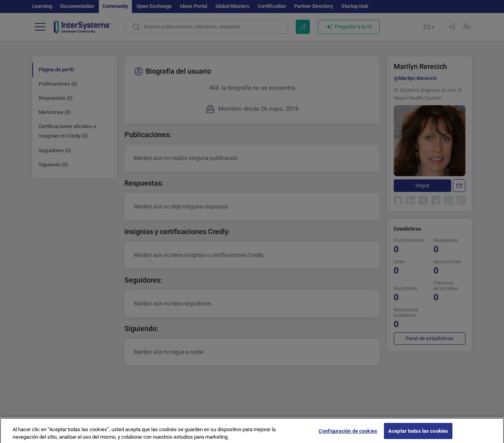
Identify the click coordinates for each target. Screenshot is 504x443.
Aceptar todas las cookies (418, 434)
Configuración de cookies (348, 434)
